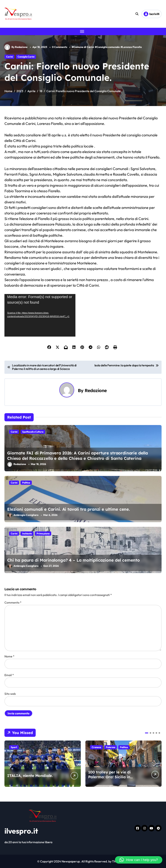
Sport (14, 747)
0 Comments (60, 47)
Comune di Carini (84, 47)
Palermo (111, 747)
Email (9, 675)
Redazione (96, 390)
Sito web (10, 694)
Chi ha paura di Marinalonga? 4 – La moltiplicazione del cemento (73, 560)
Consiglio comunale (108, 47)
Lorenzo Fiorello (132, 47)
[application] (40, 315)
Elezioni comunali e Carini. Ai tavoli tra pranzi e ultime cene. (68, 509)
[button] (147, 733)
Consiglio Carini (26, 57)
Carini (9, 57)
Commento (13, 602)
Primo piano (43, 533)
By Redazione (16, 47)
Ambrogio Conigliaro (23, 515)
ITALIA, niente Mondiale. (30, 776)
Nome (9, 656)
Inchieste (27, 533)
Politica (26, 483)
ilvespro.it (21, 831)
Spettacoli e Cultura (33, 432)
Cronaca (96, 747)
